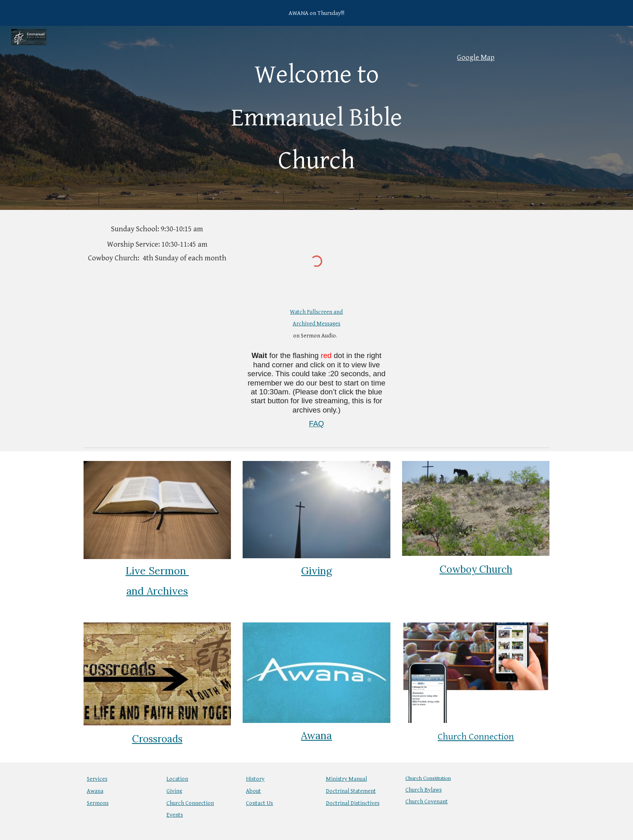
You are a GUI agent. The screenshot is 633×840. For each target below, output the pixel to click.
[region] (316, 13)
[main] (316, 118)
